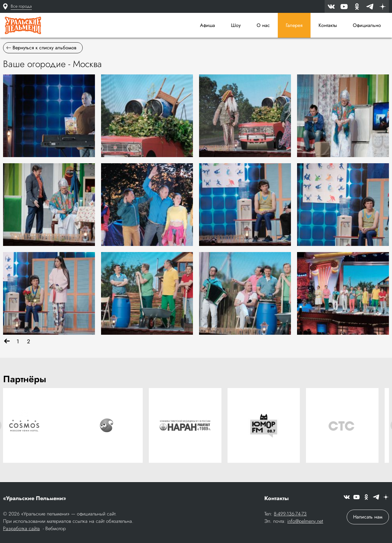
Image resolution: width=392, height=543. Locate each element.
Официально (367, 25)
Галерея (294, 25)
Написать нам (368, 517)
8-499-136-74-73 (290, 514)
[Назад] (7, 343)
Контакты (328, 25)
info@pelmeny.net (305, 522)
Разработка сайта (21, 529)
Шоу (236, 25)
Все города (21, 6)
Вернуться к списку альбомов (41, 49)
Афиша (207, 25)
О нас (263, 25)
